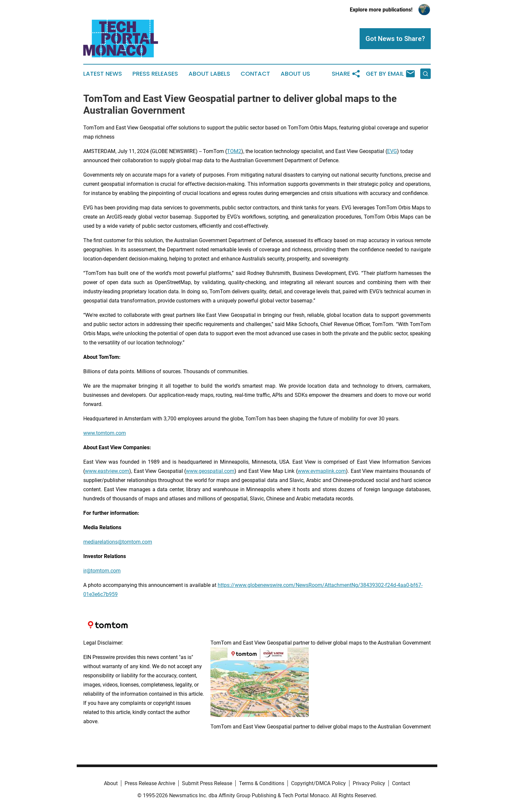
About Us (295, 74)
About (111, 783)
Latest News (103, 74)
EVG (392, 151)
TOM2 (234, 151)
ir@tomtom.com (102, 571)
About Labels (209, 74)
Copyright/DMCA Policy (318, 783)
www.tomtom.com (105, 433)
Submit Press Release (207, 783)
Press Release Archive (150, 783)
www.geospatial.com (210, 471)
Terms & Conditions (262, 783)
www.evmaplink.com (322, 471)
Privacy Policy (369, 783)
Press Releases (155, 74)
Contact (255, 74)
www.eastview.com (107, 471)
